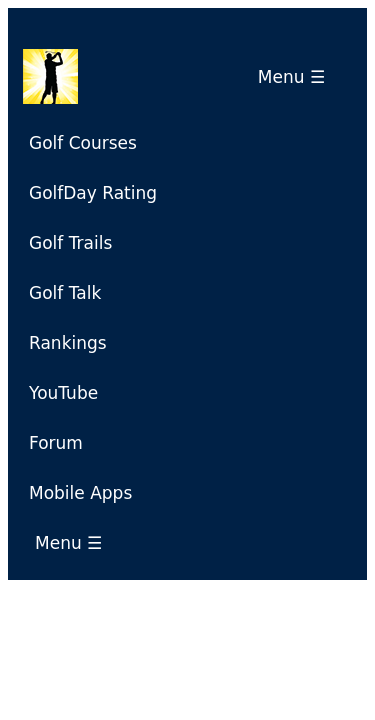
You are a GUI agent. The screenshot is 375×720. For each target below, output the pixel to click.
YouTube (63, 393)
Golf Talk (65, 293)
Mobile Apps (80, 493)
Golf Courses (83, 143)
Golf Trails (70, 243)
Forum (56, 443)
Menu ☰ (297, 77)
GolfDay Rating (93, 193)
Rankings (68, 343)
